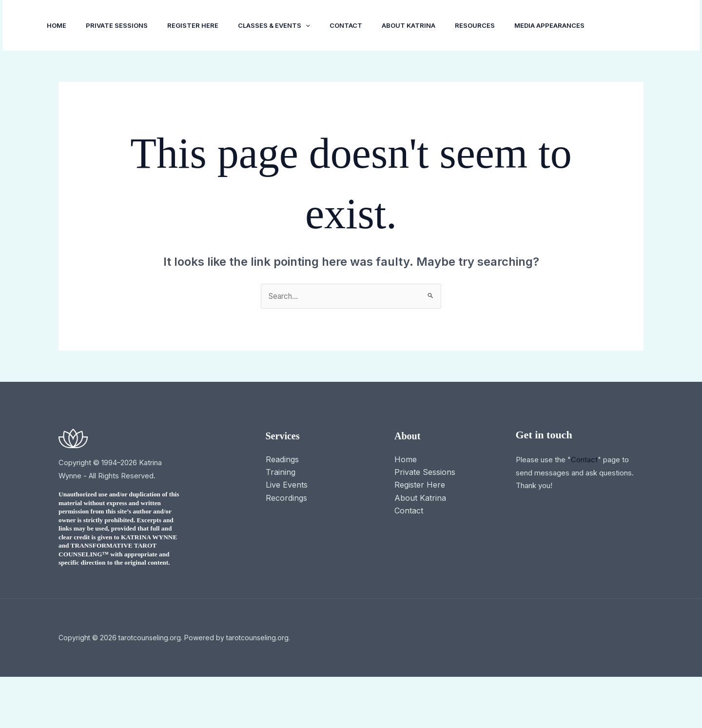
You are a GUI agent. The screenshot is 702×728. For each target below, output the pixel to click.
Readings (282, 511)
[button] (319, 25)
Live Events (287, 536)
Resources (500, 25)
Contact (363, 25)
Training (281, 523)
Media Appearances (84, 76)
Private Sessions (123, 25)
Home (58, 25)
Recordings (286, 549)
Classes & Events (288, 25)
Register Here (203, 25)
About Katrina (430, 25)
